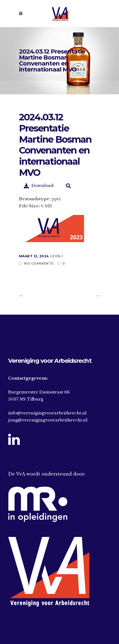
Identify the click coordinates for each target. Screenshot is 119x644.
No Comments (36, 263)
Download (39, 185)
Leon (56, 256)
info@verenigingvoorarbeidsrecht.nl (47, 413)
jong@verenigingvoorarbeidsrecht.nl (48, 420)
